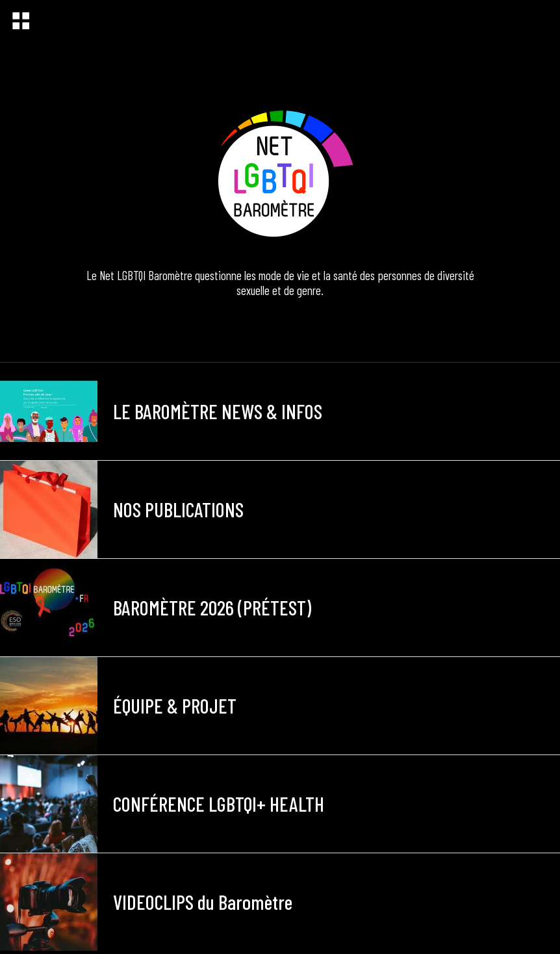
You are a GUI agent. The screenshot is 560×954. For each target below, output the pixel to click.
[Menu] (21, 21)
